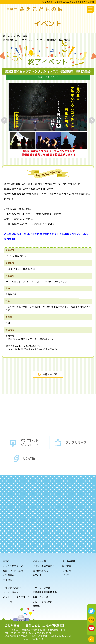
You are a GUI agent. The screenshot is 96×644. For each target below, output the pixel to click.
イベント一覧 (39, 561)
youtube (91, 628)
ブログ (66, 575)
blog (91, 620)
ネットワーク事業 (41, 588)
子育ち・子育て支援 (43, 602)
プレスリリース (72, 443)
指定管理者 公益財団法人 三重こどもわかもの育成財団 (68, 2)
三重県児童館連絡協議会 (45, 592)
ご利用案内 (9, 575)
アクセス (7, 580)
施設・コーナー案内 (13, 571)
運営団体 (37, 606)
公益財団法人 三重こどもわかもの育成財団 (34, 626)
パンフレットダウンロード (24, 443)
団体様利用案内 (40, 571)
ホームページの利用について (38, 639)
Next (92, 120)
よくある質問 (69, 561)
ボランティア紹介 (12, 588)
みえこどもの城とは (13, 566)
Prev (4, 120)
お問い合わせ (39, 575)
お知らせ (67, 571)
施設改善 (67, 566)
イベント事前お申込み (44, 566)
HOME (6, 561)
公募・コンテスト (41, 597)
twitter (91, 611)
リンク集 (24, 458)
